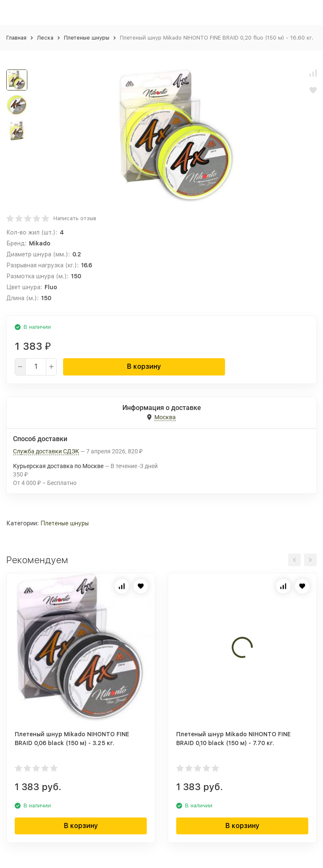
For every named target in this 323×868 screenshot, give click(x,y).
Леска (45, 38)
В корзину (144, 366)
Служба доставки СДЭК (46, 451)
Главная (16, 38)
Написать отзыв (75, 218)
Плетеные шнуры (87, 38)
